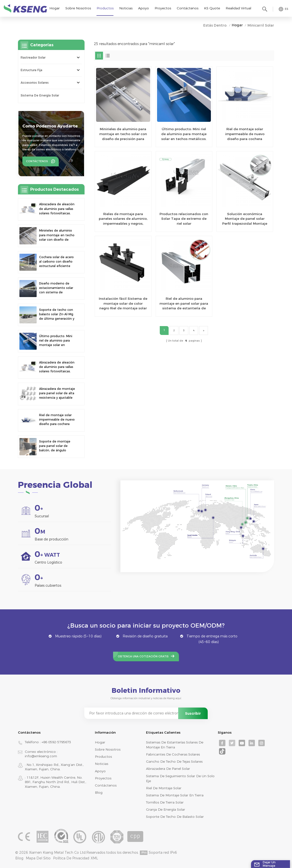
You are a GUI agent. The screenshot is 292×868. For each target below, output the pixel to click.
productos (103, 757)
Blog (99, 792)
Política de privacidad (71, 858)
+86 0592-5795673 (56, 742)
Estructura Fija (31, 70)
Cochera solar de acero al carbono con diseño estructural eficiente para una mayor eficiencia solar (56, 262)
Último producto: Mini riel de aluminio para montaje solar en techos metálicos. (184, 134)
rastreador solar (33, 57)
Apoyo (144, 8)
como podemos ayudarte (50, 126)
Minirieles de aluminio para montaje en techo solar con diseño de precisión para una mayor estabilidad (123, 134)
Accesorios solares (35, 83)
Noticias (126, 8)
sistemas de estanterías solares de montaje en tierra (175, 745)
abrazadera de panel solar (168, 769)
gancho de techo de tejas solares (174, 761)
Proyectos (163, 8)
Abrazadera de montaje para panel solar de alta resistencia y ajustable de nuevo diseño (57, 394)
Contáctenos (188, 8)
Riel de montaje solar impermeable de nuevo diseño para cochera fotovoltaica (245, 134)
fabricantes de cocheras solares (173, 754)
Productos (105, 8)
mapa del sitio (38, 858)
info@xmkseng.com (41, 756)
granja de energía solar (166, 809)
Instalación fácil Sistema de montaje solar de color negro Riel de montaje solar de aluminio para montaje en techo (123, 304)
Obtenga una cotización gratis (143, 656)
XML (94, 858)
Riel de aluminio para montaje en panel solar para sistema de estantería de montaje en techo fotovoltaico (184, 304)
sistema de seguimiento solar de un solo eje (180, 778)
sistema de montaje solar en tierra (175, 795)
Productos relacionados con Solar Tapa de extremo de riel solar (184, 219)
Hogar (55, 8)
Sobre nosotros (78, 8)
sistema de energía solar (40, 95)
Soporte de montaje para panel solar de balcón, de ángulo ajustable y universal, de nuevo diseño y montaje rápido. (58, 446)
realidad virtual (238, 8)
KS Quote (212, 8)
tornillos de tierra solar (165, 802)
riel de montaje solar (164, 788)
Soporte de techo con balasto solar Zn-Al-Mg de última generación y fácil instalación (57, 315)
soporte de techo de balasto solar (175, 817)
